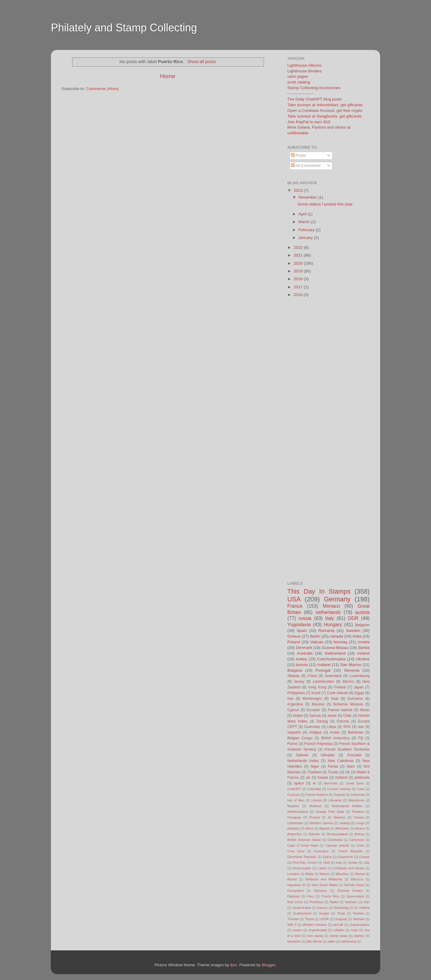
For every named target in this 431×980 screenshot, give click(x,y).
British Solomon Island (304, 840)
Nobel (298, 716)
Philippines (296, 693)
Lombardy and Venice (349, 868)
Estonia (343, 721)
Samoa (315, 716)
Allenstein (342, 828)
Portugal (323, 670)
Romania (326, 631)
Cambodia (335, 840)
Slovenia (352, 670)
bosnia (302, 665)
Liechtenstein (324, 682)
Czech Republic (350, 851)
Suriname (355, 699)
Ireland (364, 653)
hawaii (323, 778)
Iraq (339, 862)
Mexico (348, 682)
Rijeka (334, 902)
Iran (290, 699)
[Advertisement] (166, 46)
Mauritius (342, 874)
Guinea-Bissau (335, 648)
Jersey (299, 682)
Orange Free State (330, 812)
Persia (333, 766)
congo (360, 823)
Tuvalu (333, 772)
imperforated (318, 930)
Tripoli (309, 919)
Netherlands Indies (303, 761)
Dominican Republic (302, 857)
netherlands (328, 612)
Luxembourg (360, 676)
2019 (299, 271)
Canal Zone (355, 783)
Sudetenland (302, 913)
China (312, 676)
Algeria (324, 828)
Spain (302, 631)
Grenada (354, 755)
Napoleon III (296, 885)
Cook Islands (337, 693)
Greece (294, 636)
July (367, 862)
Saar (335, 699)
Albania (293, 676)
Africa (309, 828)
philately (293, 828)
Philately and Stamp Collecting (124, 28)
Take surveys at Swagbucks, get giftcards (324, 116)
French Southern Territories (347, 749)
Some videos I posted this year (325, 204)
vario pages (298, 76)
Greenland (333, 676)
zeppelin (294, 732)
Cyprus (293, 710)
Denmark (304, 648)
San (367, 902)
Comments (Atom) (103, 89)
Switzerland (335, 653)
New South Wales (325, 885)
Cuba (361, 789)
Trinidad (293, 919)
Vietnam (359, 919)
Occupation (296, 891)
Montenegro (312, 699)
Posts (298, 155)
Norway (340, 642)
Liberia (316, 800)
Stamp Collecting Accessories (314, 88)
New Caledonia (341, 761)
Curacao (293, 795)
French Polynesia (318, 744)
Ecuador (313, 710)
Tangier (324, 913)
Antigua (315, 732)
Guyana (339, 795)
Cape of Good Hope (303, 845)
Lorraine (293, 874)
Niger (315, 766)
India (357, 636)
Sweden (353, 631)
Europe (364, 857)
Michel (292, 879)
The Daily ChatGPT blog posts (315, 99)
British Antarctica (335, 738)
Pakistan (293, 896)
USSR (324, 919)
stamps (359, 936)
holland (341, 778)
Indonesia (358, 795)
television (294, 941)
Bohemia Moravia (348, 704)
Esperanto (346, 857)
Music (365, 710)
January (306, 238)
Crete (360, 845)
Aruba (335, 732)
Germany (337, 599)
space (299, 783)
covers (297, 930)
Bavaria (318, 704)
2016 (299, 295)
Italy (330, 618)
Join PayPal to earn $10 (309, 122)
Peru (311, 896)
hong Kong (317, 687)
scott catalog (299, 82)
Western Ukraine (315, 925)
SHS (347, 727)
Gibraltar (328, 755)
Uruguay (341, 919)
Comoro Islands (339, 789)
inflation (339, 930)
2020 (299, 263)
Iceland (324, 665)
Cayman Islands (337, 845)
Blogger (268, 965)
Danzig (322, 721)
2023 (299, 190)
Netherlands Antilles (347, 806)
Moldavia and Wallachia (324, 879)
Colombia (314, 789)
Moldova (315, 806)
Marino (324, 874)
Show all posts (201, 62)
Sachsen (351, 902)
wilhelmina (348, 941)
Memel (360, 874)
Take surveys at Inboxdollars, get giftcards (325, 105)
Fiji (361, 738)
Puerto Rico (330, 896)
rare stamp (315, 936)
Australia (305, 653)
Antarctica (295, 834)
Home (168, 76)
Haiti (327, 862)
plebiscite (362, 778)
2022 (299, 247)
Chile (347, 716)
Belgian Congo (300, 738)
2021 (299, 255)
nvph (354, 930)
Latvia (322, 868)
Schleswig (341, 908)
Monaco (331, 606)
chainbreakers (359, 925)
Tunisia (359, 817)
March (305, 222)
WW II (292, 925)
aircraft (338, 925)
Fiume (292, 744)
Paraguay (294, 817)
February (307, 230)
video (331, 941)
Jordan (353, 862)
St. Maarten (337, 817)
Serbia (364, 648)
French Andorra (317, 795)
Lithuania (335, 800)
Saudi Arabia (302, 908)
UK (348, 772)
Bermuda (331, 783)
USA (294, 599)
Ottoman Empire (350, 891)
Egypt (359, 693)
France (295, 606)
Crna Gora (296, 851)
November (308, 197)
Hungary (333, 624)
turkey (302, 659)
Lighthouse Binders (305, 71)
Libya (331, 727)
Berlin (315, 636)
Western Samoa (321, 823)
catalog (344, 823)
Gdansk (302, 755)
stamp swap (338, 936)
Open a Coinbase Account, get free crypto (325, 111)
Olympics (320, 891)
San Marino (351, 665)
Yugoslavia (299, 624)
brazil (316, 693)
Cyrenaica (321, 851)
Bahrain (314, 834)
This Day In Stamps (319, 591)
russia (305, 618)
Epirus (327, 857)
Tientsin (358, 913)
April (303, 214)
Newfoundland (298, 812)
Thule (341, 913)
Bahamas (355, 732)
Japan (359, 687)
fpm (234, 965)
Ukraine (363, 659)
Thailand (314, 772)
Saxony (322, 908)
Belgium (362, 625)
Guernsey (312, 727)
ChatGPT (294, 789)
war (361, 727)
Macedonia (356, 800)
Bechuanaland (337, 834)
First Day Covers (305, 862)
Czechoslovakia (331, 659)
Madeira (293, 806)
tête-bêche (314, 941)
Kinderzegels (302, 868)
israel (332, 716)
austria (362, 612)
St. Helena (362, 908)
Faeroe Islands (340, 710)
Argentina (295, 704)
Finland (340, 687)
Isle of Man (296, 800)
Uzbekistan (295, 823)
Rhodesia (316, 902)
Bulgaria (295, 670)
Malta (309, 874)
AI (314, 783)
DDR (353, 618)
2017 (299, 287)
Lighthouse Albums (304, 65)
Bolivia (359, 834)
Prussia (315, 817)
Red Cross (295, 902)
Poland (294, 642)
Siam (351, 766)
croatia (364, 642)
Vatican (317, 642)
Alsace (360, 828)
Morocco (357, 879)
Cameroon (356, 840)
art (308, 778)
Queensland (355, 896)
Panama (358, 812)
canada (336, 636)
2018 (299, 279)
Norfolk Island (354, 885)
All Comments (306, 166)
